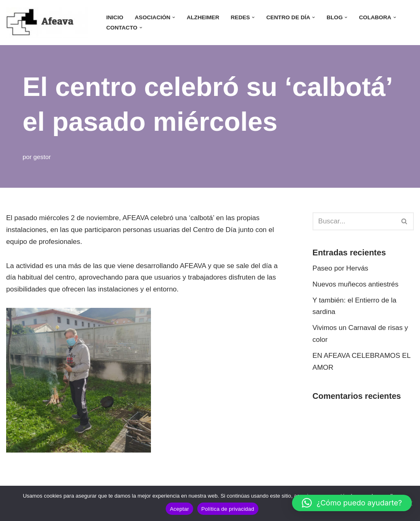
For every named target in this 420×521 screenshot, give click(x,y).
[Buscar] (354, 221)
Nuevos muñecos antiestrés (356, 284)
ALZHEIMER (203, 17)
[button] (174, 17)
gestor (42, 157)
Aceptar (179, 509)
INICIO (115, 17)
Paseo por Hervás (340, 268)
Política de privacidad (228, 509)
